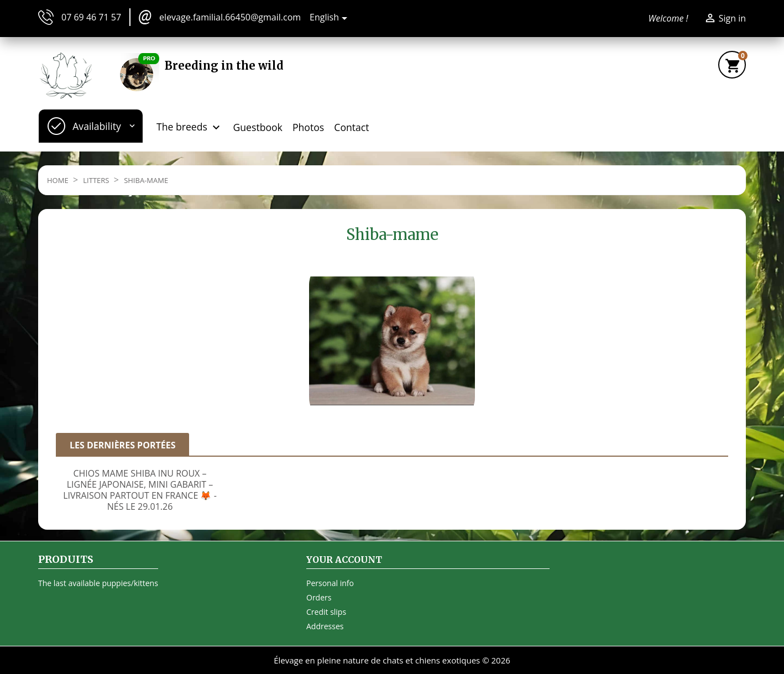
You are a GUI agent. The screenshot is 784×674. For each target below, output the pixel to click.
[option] (140, 487)
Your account (344, 560)
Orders (319, 597)
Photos (308, 127)
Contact (351, 127)
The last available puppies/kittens (98, 583)
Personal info (330, 583)
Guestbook (258, 127)
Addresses (325, 626)
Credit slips (326, 612)
